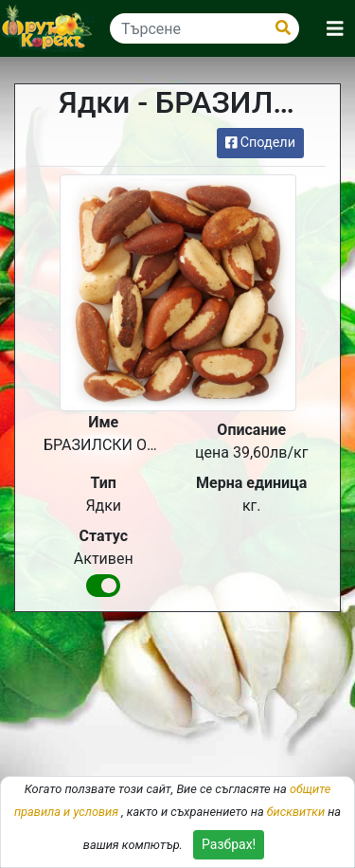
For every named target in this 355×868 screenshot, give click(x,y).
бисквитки (296, 812)
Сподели (260, 143)
